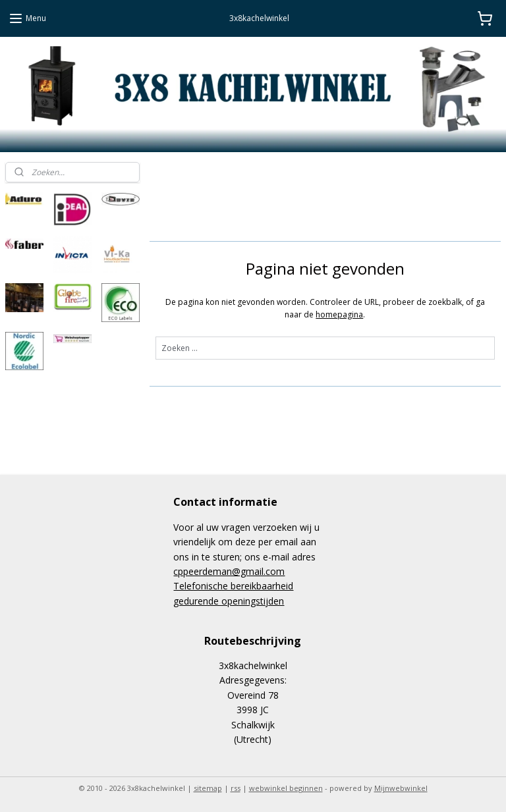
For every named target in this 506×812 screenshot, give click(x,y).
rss (236, 788)
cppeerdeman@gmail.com (229, 571)
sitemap (208, 788)
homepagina (340, 314)
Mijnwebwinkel (401, 788)
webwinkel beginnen (286, 788)
